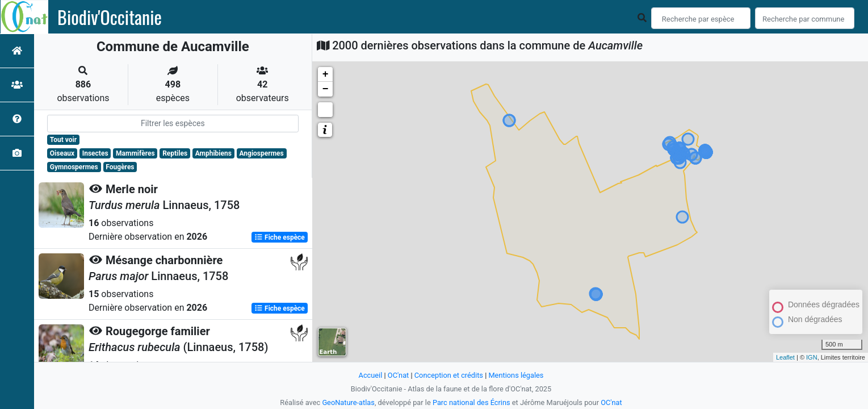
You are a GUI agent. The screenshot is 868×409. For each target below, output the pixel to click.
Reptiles (175, 153)
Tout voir (63, 140)
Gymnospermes (74, 167)
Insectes (95, 153)
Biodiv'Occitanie (110, 17)
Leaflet (785, 357)
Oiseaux (62, 153)
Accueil (371, 375)
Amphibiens (213, 153)
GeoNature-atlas (348, 402)
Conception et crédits (449, 375)
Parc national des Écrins (471, 402)
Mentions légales (516, 375)
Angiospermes (261, 153)
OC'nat (398, 375)
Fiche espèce (280, 237)
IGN (812, 357)
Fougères (120, 167)
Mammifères (135, 153)
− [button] (326, 89)
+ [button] (326, 74)
